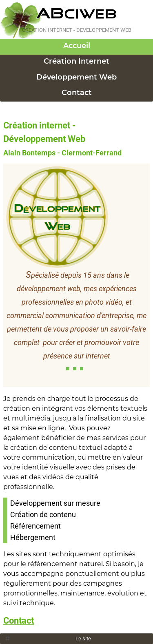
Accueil (77, 46)
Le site (83, 638)
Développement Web (76, 77)
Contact (77, 93)
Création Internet (76, 61)
